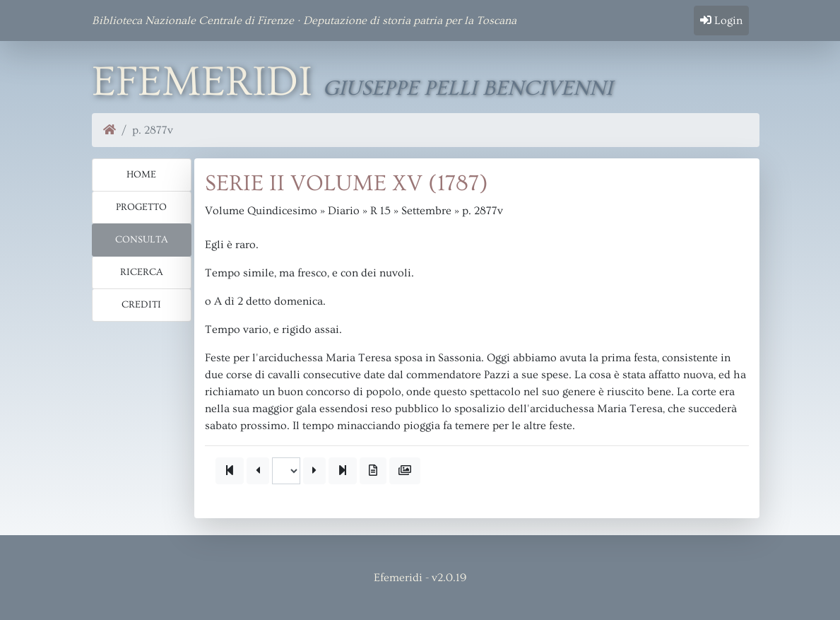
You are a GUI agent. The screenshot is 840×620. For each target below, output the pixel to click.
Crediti (141, 305)
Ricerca (142, 272)
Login (721, 21)
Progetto (141, 207)
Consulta (142, 240)
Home (141, 175)
